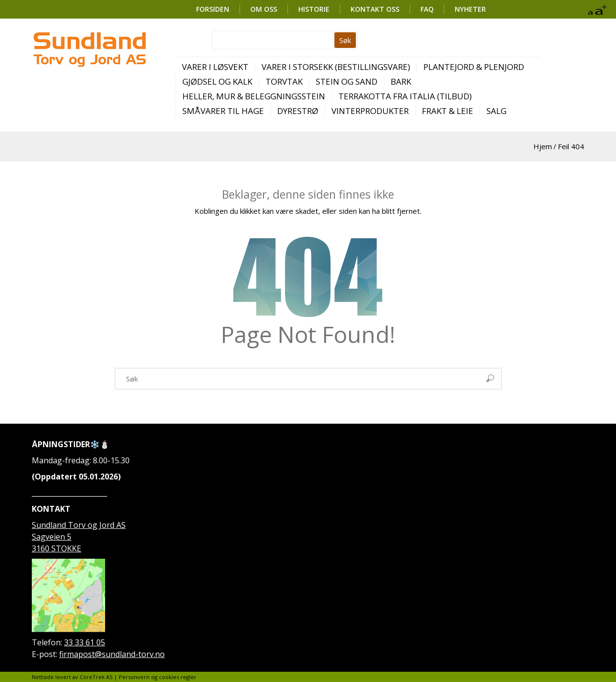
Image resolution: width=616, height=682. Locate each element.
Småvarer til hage (223, 111)
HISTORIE (314, 9)
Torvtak (284, 81)
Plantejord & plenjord (474, 67)
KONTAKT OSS (375, 9)
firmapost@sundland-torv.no (112, 654)
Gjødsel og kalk (217, 81)
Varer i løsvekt (215, 67)
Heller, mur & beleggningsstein (254, 96)
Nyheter (470, 9)
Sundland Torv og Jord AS (79, 525)
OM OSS (264, 9)
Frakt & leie (448, 111)
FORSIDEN (213, 9)
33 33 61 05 (85, 642)
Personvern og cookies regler (158, 677)
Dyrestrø (298, 111)
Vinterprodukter (370, 111)
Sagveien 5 (52, 537)
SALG (496, 111)
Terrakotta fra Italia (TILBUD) (405, 96)
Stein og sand (347, 81)
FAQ (427, 9)
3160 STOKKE (56, 548)
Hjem (543, 146)
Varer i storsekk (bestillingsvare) (336, 67)
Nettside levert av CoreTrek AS (72, 677)
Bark (401, 81)
